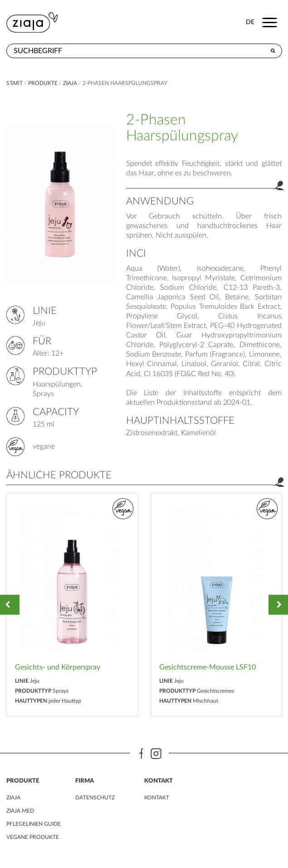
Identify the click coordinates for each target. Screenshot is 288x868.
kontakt (157, 798)
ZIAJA (70, 83)
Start (15, 83)
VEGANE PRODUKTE (33, 837)
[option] (72, 605)
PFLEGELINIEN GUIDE (34, 824)
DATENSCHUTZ (95, 798)
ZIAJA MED (20, 811)
